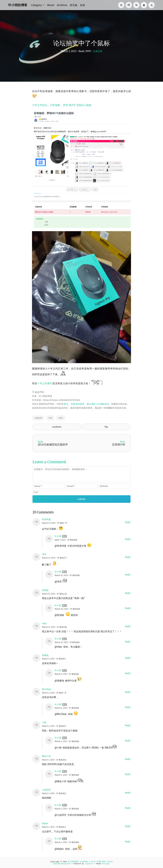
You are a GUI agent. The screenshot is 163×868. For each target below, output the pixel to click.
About (51, 5)
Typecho (89, 864)
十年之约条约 (45, 383)
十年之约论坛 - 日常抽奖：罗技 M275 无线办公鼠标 (62, 105)
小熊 (44, 722)
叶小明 (58, 536)
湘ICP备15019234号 (62, 864)
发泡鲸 (45, 590)
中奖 (50, 418)
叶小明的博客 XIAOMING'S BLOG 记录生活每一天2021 (90, 862)
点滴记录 (98, 51)
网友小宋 (46, 756)
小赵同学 (46, 790)
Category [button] (37, 5)
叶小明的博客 (18, 5)
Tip (106, 427)
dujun (45, 823)
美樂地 (45, 655)
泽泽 (44, 554)
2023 (61, 418)
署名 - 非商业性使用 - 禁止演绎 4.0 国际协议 (86, 404)
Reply (128, 522)
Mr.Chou (47, 689)
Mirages (106, 864)
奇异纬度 (46, 519)
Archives (62, 5)
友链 (82, 5)
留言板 (74, 5)
